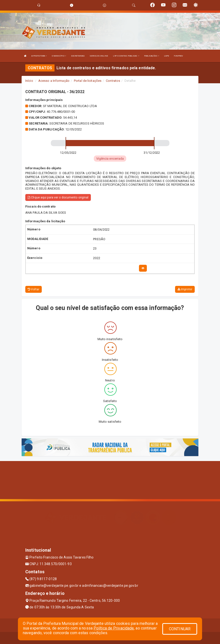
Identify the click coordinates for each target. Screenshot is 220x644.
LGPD (166, 56)
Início (29, 81)
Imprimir (185, 289)
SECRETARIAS (78, 56)
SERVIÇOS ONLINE (99, 56)
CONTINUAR (180, 629)
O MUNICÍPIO (59, 56)
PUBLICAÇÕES (152, 56)
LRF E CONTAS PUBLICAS (126, 56)
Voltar (34, 289)
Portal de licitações (88, 81)
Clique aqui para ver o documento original (58, 197)
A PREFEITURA (39, 56)
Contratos (113, 81)
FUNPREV (178, 56)
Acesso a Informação (54, 81)
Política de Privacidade (114, 628)
